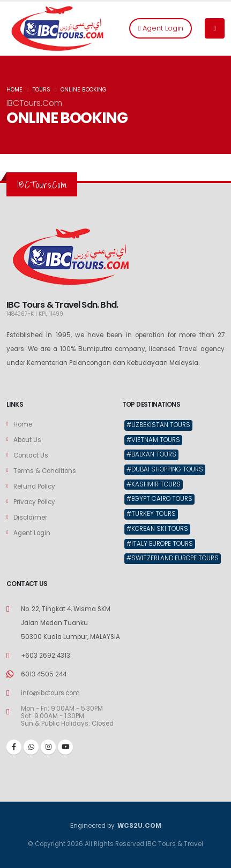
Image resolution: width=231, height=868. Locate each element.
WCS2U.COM (139, 826)
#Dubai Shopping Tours (165, 469)
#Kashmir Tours (154, 484)
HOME (14, 90)
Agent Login (161, 28)
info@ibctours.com (50, 693)
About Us (27, 440)
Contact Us (31, 455)
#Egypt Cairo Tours (159, 499)
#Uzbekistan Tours (158, 425)
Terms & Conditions (45, 471)
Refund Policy (34, 486)
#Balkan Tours (151, 454)
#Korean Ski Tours (157, 529)
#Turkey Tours (151, 514)
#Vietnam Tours (153, 440)
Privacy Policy (34, 502)
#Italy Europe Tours (160, 544)
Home (23, 424)
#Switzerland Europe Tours (173, 558)
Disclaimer (30, 517)
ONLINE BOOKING (84, 90)
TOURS (42, 90)
